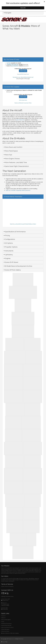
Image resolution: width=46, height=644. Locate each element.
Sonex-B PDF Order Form (23, 74)
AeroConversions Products (7, 627)
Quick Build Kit (15, 66)
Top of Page (4, 642)
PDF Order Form (23, 100)
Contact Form (5, 600)
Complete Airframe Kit (12, 64)
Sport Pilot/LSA (20, 120)
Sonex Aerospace (5, 629)
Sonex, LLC (4, 603)
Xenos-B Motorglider (6, 620)
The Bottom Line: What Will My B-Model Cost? (23, 77)
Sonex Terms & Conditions (7, 586)
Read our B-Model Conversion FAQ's (23, 103)
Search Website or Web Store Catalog (10, 633)
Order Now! (23, 71)
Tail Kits (9, 63)
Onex (3, 622)
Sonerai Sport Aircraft (6, 625)
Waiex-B (3, 618)
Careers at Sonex (5, 631)
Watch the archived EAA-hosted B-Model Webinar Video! (23, 224)
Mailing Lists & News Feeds (7, 596)
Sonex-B (3, 616)
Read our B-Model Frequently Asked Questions (18, 190)
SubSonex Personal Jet (6, 624)
